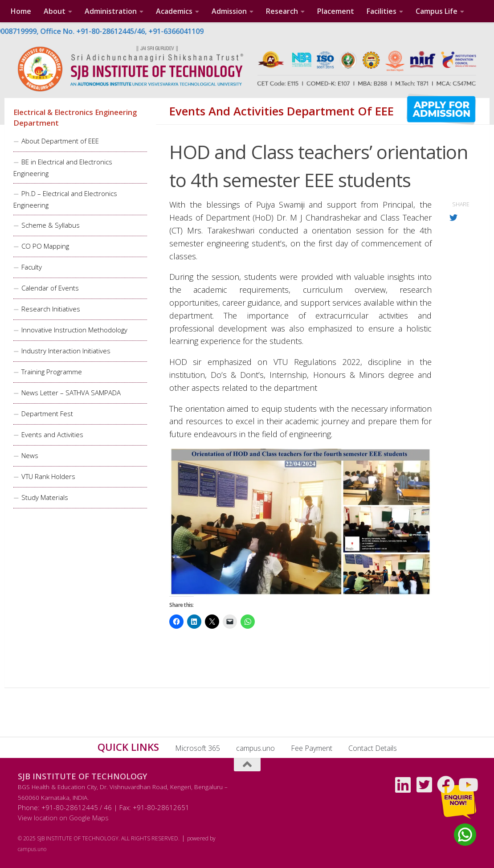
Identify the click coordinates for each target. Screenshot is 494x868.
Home (21, 11)
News (30, 455)
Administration (111, 11)
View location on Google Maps (63, 818)
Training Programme (52, 372)
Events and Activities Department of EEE (282, 111)
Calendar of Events (50, 288)
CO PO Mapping (45, 246)
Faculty (32, 267)
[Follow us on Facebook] (446, 785)
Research (282, 11)
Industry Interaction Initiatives (66, 351)
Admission (229, 11)
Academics (174, 11)
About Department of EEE (60, 141)
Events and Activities (52, 434)
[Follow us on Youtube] (467, 785)
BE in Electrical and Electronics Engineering (63, 168)
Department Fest (47, 414)
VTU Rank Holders (48, 476)
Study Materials (45, 497)
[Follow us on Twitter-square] (425, 785)
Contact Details (373, 748)
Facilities (382, 11)
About (55, 11)
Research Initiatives (51, 309)
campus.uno (255, 748)
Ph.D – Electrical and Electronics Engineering (65, 199)
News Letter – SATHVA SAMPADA (71, 393)
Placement (336, 11)
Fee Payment (312, 748)
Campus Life (437, 11)
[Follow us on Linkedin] (403, 785)
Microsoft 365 (198, 748)
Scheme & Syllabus (51, 225)
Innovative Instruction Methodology (74, 330)
